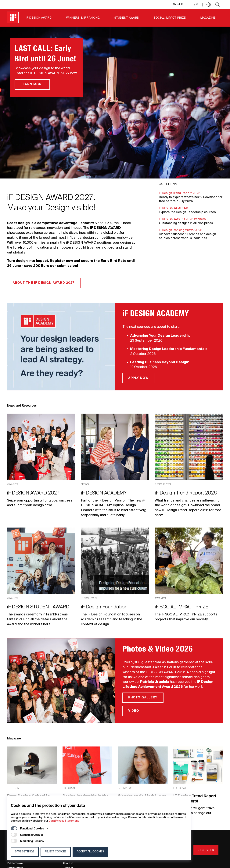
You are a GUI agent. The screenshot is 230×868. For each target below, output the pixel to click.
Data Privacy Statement (64, 821)
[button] (209, 5)
